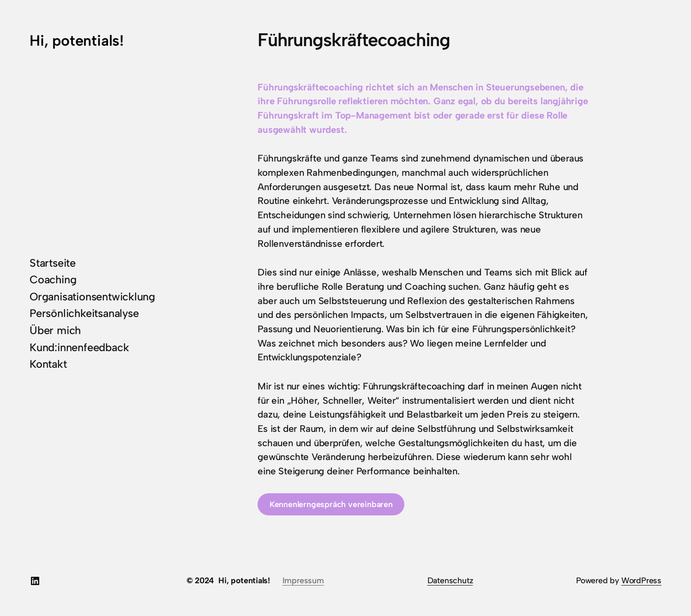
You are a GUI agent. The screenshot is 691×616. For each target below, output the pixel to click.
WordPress (641, 580)
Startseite (53, 263)
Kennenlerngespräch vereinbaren (331, 504)
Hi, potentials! (77, 40)
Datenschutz (450, 580)
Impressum (303, 580)
